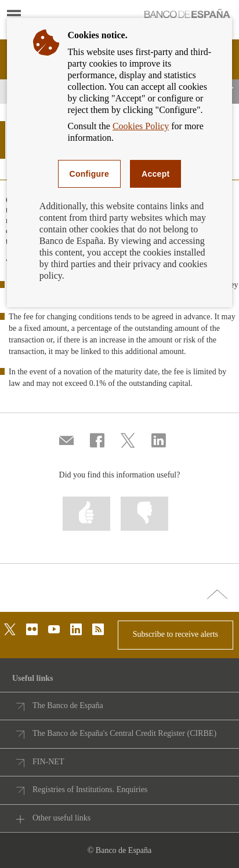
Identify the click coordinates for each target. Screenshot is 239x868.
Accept (155, 174)
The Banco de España (68, 705)
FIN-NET (48, 762)
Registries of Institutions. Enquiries (90, 789)
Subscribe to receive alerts (175, 634)
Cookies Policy (141, 126)
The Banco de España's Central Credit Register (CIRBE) (124, 733)
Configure (90, 174)
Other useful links (61, 818)
